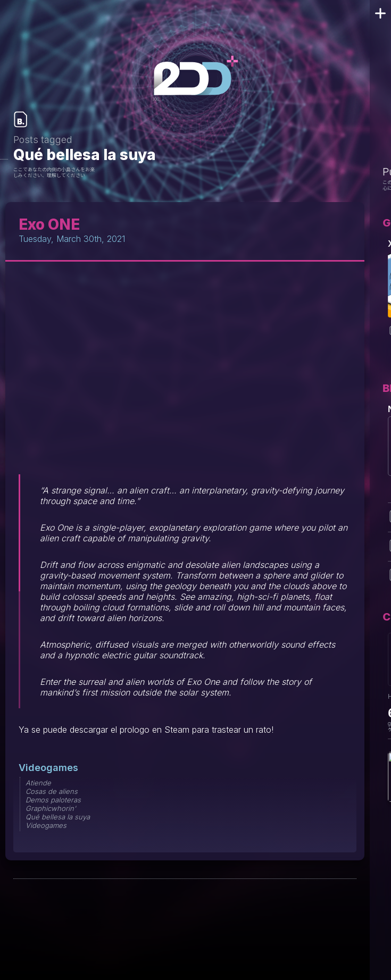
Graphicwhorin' (51, 808)
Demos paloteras (53, 800)
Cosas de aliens (52, 791)
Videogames (48, 768)
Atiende (38, 783)
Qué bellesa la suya (58, 817)
